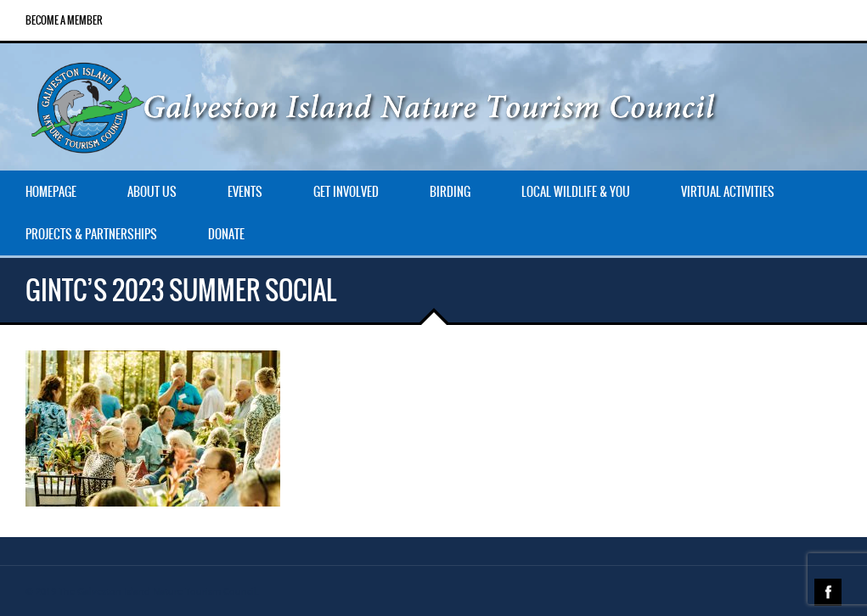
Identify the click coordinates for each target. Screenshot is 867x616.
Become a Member (64, 20)
